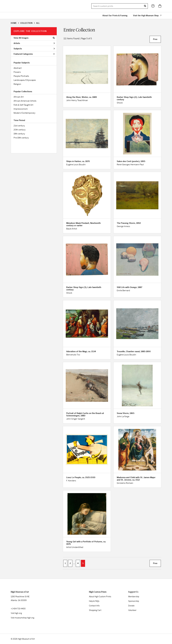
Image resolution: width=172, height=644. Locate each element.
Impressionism (21, 109)
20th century (20, 130)
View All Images (34, 38)
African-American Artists (25, 101)
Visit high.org (16, 613)
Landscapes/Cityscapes (25, 80)
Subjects (34, 49)
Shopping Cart (95, 610)
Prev (155, 39)
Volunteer (132, 610)
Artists (34, 43)
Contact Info (94, 606)
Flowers (17, 72)
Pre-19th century (21, 138)
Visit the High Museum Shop (147, 16)
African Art (19, 97)
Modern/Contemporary (24, 113)
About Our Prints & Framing (115, 16)
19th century (19, 134)
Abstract (18, 68)
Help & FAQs (94, 601)
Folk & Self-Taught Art (23, 105)
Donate (131, 606)
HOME (14, 23)
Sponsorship (134, 601)
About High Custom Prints (100, 597)
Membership (134, 597)
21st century (19, 126)
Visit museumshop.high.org (23, 618)
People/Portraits (21, 76)
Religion (17, 84)
